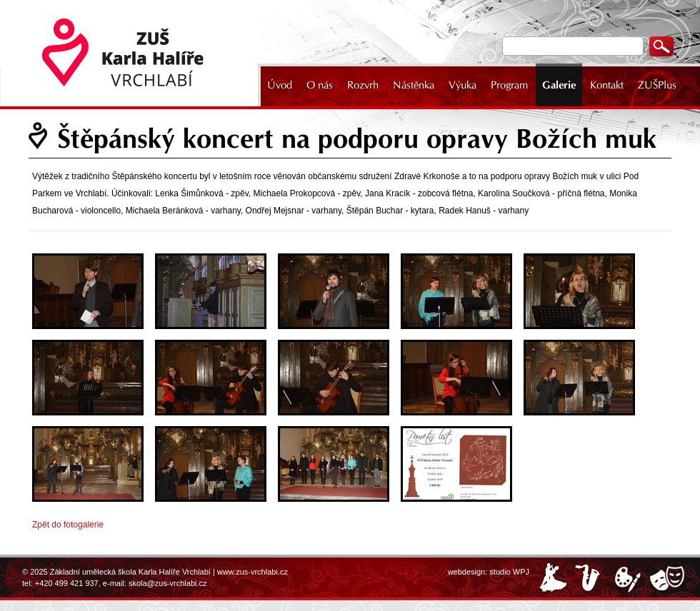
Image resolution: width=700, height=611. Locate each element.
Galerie (559, 85)
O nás (320, 85)
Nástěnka (414, 85)
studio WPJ (509, 572)
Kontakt (607, 85)
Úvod (280, 85)
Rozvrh (363, 85)
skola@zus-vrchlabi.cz (168, 583)
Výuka (462, 85)
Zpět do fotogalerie (68, 525)
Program (509, 85)
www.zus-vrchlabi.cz (252, 572)
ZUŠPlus (657, 85)
